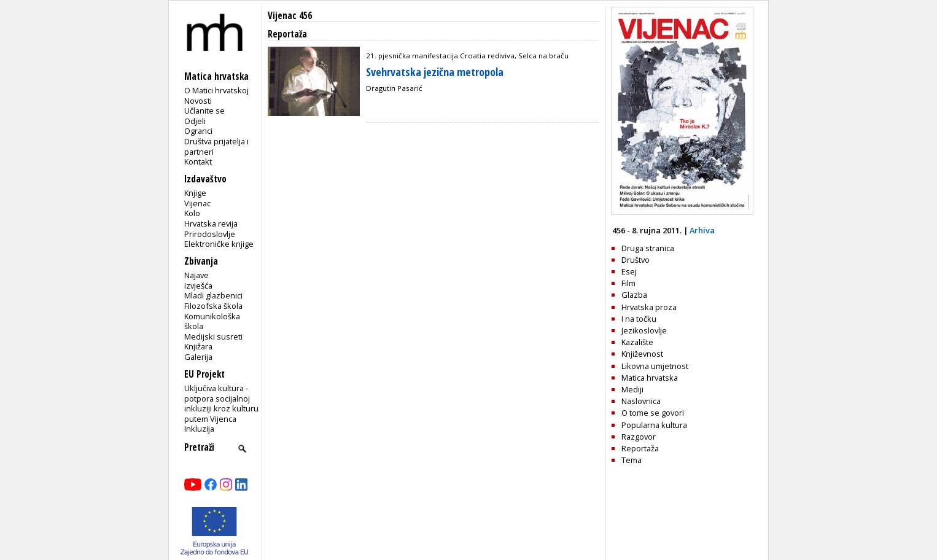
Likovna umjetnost (655, 366)
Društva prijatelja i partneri (216, 146)
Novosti (198, 101)
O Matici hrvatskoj (216, 90)
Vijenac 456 (290, 16)
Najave (196, 275)
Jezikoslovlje (644, 330)
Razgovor (639, 437)
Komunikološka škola (212, 321)
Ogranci (198, 131)
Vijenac (197, 203)
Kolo (192, 213)
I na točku (639, 319)
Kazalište (637, 342)
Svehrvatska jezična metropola (435, 72)
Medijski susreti (213, 336)
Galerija (198, 357)
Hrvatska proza (649, 307)
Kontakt (198, 161)
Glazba (634, 295)
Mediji (632, 389)
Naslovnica (641, 401)
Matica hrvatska (650, 378)
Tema (632, 460)
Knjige (195, 193)
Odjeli (195, 121)
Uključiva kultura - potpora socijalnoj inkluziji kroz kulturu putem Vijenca (221, 403)
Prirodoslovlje (210, 234)
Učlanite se (204, 111)
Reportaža (640, 448)
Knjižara (198, 346)
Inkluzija (199, 429)
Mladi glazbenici (213, 295)
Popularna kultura (654, 425)
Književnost (642, 354)
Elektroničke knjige (219, 244)
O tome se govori (653, 413)
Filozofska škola (213, 306)
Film (628, 283)
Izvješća (198, 286)
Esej (629, 271)
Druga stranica (648, 248)
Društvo (636, 260)
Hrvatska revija (211, 224)
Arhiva (702, 230)
